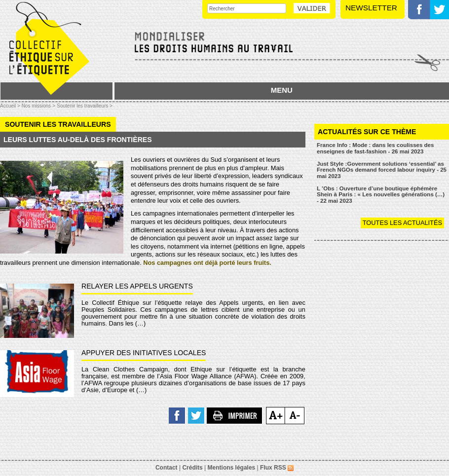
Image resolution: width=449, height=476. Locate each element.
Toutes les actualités (402, 223)
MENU (282, 90)
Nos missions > (38, 106)
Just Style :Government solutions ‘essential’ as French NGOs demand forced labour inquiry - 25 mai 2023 (382, 170)
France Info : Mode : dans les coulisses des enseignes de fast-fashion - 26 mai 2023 (375, 148)
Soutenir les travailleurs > (85, 106)
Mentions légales (232, 468)
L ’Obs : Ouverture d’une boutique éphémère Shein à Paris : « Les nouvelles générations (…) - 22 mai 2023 (381, 195)
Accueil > (11, 106)
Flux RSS (277, 468)
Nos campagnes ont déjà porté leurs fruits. (207, 263)
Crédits (192, 468)
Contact (167, 468)
